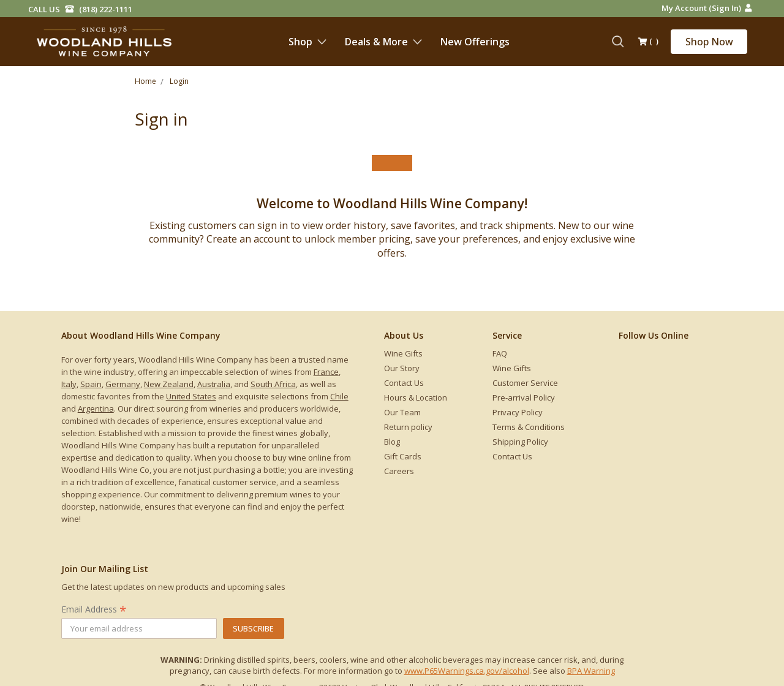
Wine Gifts (403, 353)
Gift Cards (403, 456)
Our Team (402, 412)
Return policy (408, 427)
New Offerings (475, 42)
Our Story (402, 368)
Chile (339, 396)
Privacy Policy (518, 412)
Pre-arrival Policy (524, 398)
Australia (214, 384)
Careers (399, 471)
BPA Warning (591, 671)
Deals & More (383, 42)
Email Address (94, 609)
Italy (69, 384)
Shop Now (709, 42)
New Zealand (169, 384)
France (326, 372)
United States (191, 396)
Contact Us (404, 383)
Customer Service (525, 383)
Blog (392, 442)
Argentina (96, 409)
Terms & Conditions (529, 427)
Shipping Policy (520, 442)
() (648, 42)
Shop (307, 42)
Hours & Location (416, 398)
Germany (123, 384)
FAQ (500, 353)
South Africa (273, 384)
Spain (91, 384)
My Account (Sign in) (707, 8)
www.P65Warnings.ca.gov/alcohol (467, 671)
